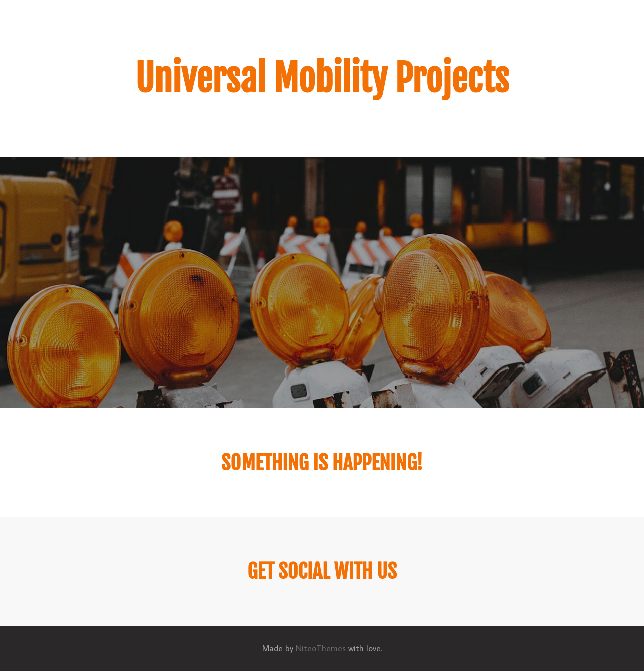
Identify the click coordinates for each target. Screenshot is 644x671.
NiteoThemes (321, 648)
